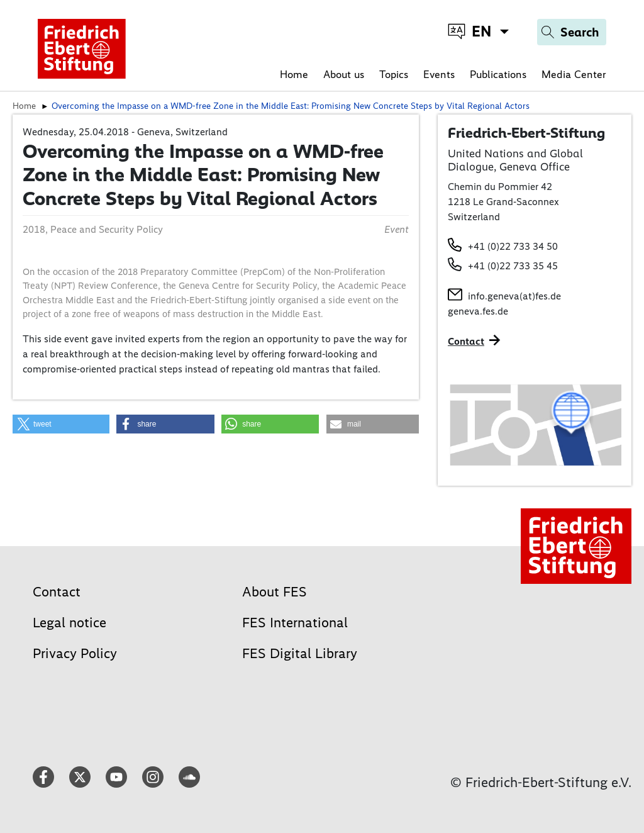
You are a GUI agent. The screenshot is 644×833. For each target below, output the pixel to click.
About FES (275, 592)
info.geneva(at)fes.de (514, 296)
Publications (498, 74)
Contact (57, 592)
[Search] (572, 32)
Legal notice (69, 623)
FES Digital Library (300, 653)
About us (344, 74)
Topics (394, 74)
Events (439, 74)
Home (294, 74)
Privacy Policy (75, 653)
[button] (61, 424)
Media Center (574, 74)
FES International (295, 623)
